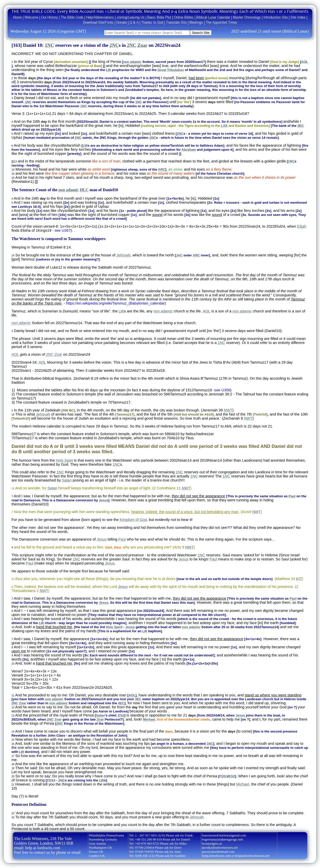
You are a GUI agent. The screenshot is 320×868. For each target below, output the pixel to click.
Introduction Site (276, 17)
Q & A (134, 22)
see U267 (63, 230)
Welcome (31, 17)
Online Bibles (184, 17)
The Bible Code (72, 17)
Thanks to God (152, 22)
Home (17, 17)
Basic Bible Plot (159, 17)
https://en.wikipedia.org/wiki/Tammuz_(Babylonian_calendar (115, 303)
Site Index (298, 17)
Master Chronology (247, 17)
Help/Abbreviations (100, 17)
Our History (49, 17)
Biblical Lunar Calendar (213, 17)
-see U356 (222, 390)
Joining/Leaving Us (131, 17)
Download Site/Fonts (98, 22)
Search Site (201, 33)
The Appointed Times (221, 22)
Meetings (196, 22)
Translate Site (176, 22)
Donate (122, 22)
